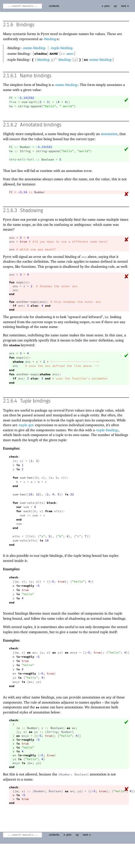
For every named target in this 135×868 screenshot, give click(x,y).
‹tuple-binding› (62, 48)
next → (125, 6)
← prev (105, 6)
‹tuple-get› (26, 425)
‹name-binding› (34, 48)
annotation (109, 133)
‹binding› (50, 39)
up (115, 6)
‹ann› (70, 53)
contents (54, 6)
